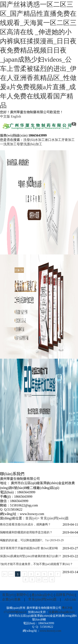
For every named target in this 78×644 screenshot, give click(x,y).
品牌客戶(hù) (65, 595)
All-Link (70, 600)
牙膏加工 (68, 140)
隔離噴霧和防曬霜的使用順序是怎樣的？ (26, 532)
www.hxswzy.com (51, 631)
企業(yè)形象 (11, 599)
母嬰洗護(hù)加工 (29, 144)
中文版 (5, 116)
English (16, 116)
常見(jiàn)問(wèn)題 (54, 518)
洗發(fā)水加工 (34, 140)
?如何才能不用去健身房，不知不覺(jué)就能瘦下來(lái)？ (36, 564)
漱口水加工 (53, 140)
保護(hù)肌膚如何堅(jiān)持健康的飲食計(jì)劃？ (31, 556)
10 (39, 580)
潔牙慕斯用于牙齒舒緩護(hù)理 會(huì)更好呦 (29, 548)
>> (45, 580)
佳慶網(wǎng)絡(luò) (62, 612)
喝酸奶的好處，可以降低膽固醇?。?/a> (32, 540)
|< (5, 574)
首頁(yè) (31, 518)
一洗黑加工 (8, 144)
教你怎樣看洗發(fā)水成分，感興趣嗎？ (25, 524)
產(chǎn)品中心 (43, 595)
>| (52, 580)
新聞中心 (23, 595)
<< (11, 574)
